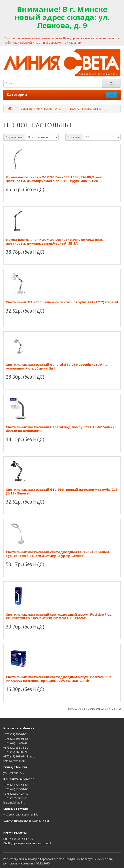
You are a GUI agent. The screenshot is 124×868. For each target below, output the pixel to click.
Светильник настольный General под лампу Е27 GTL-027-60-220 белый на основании (61, 429)
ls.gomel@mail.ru (14, 803)
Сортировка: (14, 137)
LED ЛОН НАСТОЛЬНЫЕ (85, 109)
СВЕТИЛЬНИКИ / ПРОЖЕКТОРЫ (41, 109)
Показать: (74, 137)
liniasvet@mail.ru (14, 761)
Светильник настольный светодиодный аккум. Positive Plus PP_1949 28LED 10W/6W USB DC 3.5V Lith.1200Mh (59, 616)
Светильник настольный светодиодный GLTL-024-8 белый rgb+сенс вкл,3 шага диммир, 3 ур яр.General (57, 554)
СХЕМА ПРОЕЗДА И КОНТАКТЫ (26, 821)
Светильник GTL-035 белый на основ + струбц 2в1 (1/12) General (62, 302)
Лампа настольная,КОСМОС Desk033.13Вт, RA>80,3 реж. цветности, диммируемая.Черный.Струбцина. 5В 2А (54, 179)
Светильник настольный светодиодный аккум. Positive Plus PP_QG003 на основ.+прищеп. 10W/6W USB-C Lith (59, 679)
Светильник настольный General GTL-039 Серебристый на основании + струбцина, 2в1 (57, 366)
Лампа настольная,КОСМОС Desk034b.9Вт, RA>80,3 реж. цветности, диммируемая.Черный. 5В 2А (54, 241)
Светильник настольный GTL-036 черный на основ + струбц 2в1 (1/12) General (62, 491)
